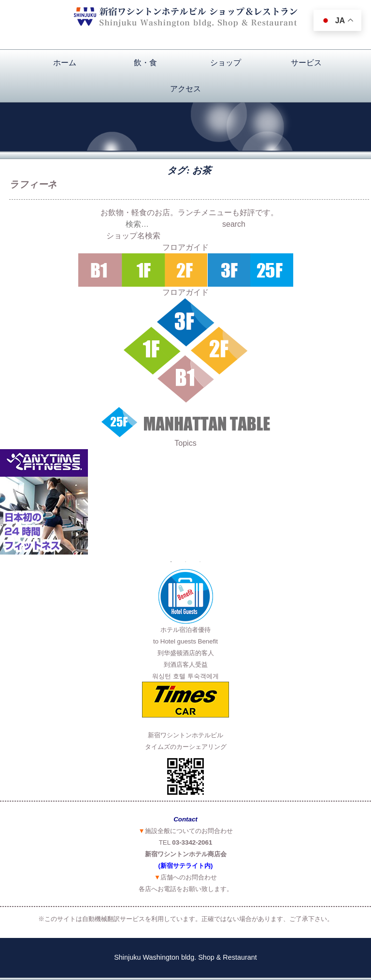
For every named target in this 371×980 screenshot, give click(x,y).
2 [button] (185, 562)
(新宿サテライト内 (185, 866)
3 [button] (200, 562)
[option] (185, 502)
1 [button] (171, 562)
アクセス (185, 89)
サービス (306, 63)
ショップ (226, 63)
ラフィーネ (33, 184)
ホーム (65, 63)
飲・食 (145, 63)
